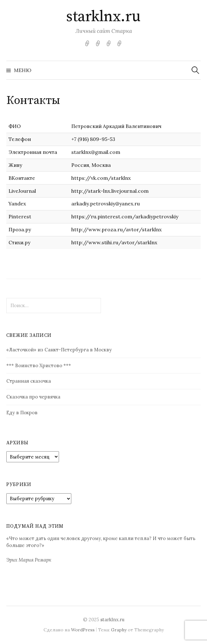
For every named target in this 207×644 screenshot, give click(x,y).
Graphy (119, 630)
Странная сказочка (29, 381)
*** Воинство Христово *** (39, 365)
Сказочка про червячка (33, 397)
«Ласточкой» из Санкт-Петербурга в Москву (59, 350)
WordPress (83, 630)
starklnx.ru (103, 17)
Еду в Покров (22, 413)
